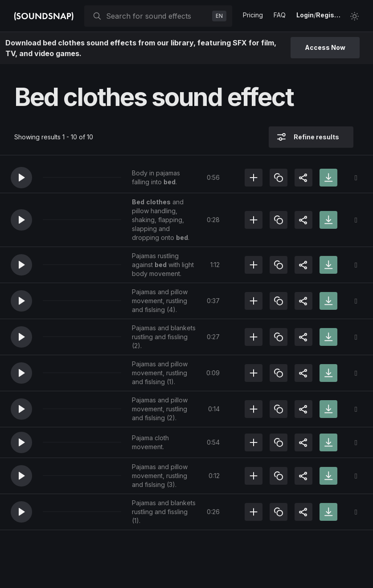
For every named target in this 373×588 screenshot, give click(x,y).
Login (305, 15)
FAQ (280, 15)
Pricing (253, 15)
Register (329, 15)
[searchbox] (157, 16)
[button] (21, 178)
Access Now (325, 47)
